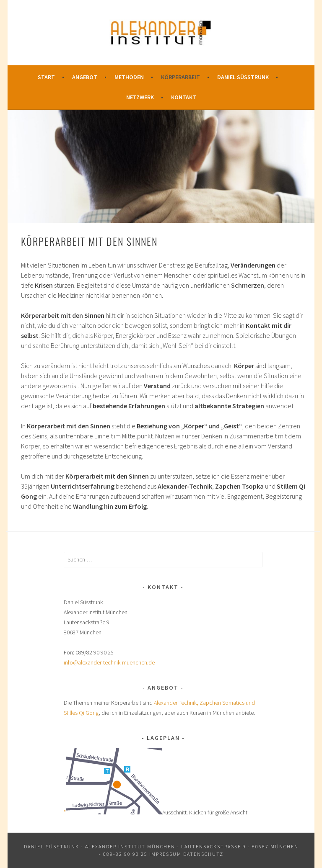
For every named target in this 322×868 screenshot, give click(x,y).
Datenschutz (203, 854)
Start (46, 77)
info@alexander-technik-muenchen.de (109, 662)
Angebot (85, 77)
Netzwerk (140, 97)
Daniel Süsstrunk (243, 77)
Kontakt (184, 97)
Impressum (165, 854)
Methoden (129, 77)
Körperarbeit (180, 77)
